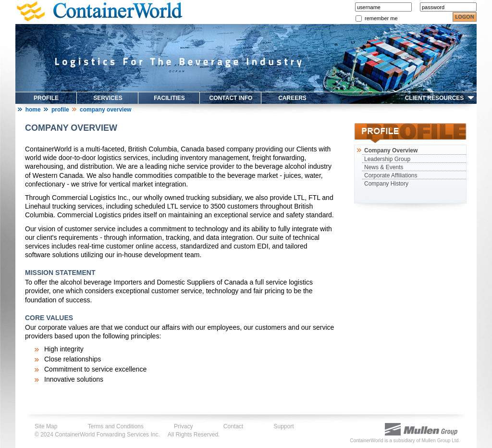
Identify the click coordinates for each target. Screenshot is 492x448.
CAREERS (292, 98)
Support (284, 426)
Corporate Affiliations (391, 175)
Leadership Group (387, 159)
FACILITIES (169, 98)
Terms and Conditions (116, 426)
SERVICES (108, 98)
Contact (233, 426)
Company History (386, 184)
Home (33, 110)
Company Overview (390, 150)
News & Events (384, 167)
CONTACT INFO (231, 98)
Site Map (46, 426)
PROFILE (46, 98)
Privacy (183, 426)
